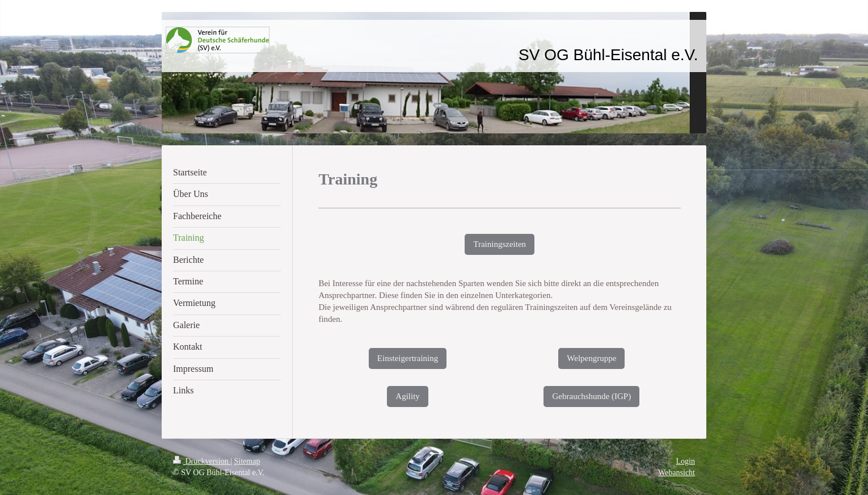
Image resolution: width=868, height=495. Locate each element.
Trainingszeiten (500, 244)
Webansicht (677, 473)
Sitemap (247, 461)
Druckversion (202, 461)
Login (686, 461)
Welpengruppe (591, 358)
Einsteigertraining (408, 358)
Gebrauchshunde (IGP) (591, 396)
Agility (408, 396)
